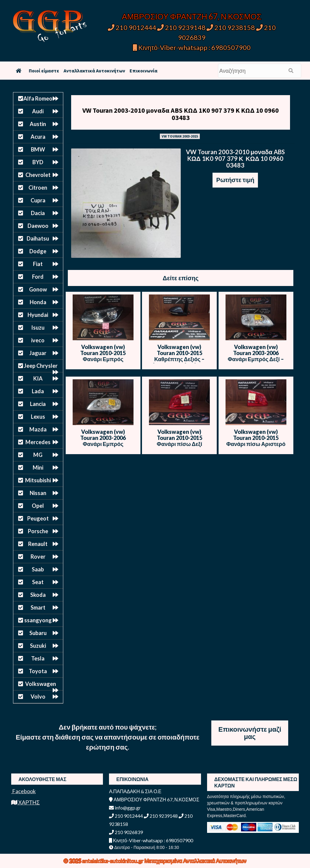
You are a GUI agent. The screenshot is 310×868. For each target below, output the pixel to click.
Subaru (38, 633)
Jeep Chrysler (41, 366)
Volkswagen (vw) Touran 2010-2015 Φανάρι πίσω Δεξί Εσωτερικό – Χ (180, 441)
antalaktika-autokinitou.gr (113, 861)
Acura (38, 137)
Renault (38, 544)
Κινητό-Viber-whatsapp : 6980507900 (192, 47)
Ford (38, 277)
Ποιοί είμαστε (44, 71)
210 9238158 (231, 27)
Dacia (38, 213)
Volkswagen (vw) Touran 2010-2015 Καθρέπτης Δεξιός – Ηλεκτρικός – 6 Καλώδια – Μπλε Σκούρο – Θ (179, 359)
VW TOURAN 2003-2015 (180, 136)
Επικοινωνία (143, 71)
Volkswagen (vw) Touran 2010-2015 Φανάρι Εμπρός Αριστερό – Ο (103, 356)
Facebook (23, 791)
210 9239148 (181, 27)
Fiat (38, 264)
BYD (38, 162)
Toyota (38, 671)
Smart (38, 607)
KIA (38, 378)
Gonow (38, 289)
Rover (38, 557)
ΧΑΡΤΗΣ (25, 802)
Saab (38, 569)
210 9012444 (132, 27)
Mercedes (38, 442)
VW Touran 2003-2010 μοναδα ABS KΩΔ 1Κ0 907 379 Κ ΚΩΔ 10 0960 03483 (181, 114)
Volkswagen (41, 684)
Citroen (38, 188)
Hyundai (38, 315)
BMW (38, 149)
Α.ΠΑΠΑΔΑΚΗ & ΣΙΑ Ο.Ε (135, 791)
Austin (38, 124)
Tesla (38, 658)
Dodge (38, 251)
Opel (38, 506)
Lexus (38, 417)
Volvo (38, 697)
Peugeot (38, 518)
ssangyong (38, 620)
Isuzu (38, 328)
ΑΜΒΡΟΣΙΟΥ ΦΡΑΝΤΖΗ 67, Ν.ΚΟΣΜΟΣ (192, 16)
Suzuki (38, 646)
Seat (38, 582)
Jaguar (38, 353)
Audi (38, 111)
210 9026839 (126, 832)
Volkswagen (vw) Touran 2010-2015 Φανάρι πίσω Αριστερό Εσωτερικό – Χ (256, 441)
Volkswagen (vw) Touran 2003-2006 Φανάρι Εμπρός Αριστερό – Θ (103, 441)
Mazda (38, 429)
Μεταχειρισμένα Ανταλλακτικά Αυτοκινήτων (195, 861)
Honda (38, 302)
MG (38, 455)
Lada (38, 391)
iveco (38, 340)
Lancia (38, 404)
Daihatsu (38, 238)
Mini (38, 467)
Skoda (38, 595)
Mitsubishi (38, 480)
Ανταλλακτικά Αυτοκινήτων (94, 71)
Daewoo (38, 226)
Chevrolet (38, 175)
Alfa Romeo (38, 98)
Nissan (38, 493)
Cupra (38, 200)
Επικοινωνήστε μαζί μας (250, 733)
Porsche (38, 531)
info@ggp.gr (125, 808)
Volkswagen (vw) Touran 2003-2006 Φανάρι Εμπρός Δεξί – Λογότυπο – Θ (256, 356)
